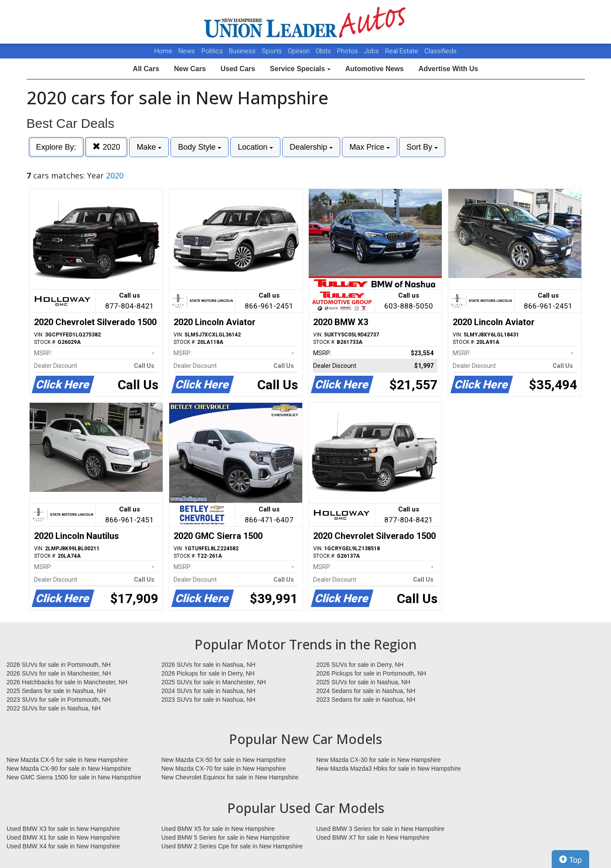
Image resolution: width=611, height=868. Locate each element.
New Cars (190, 69)
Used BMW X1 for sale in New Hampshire (63, 837)
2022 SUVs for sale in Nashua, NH (54, 708)
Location (255, 147)
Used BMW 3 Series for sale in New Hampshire (380, 829)
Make (149, 147)
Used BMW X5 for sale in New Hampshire (218, 829)
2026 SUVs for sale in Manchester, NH (59, 673)
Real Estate (403, 51)
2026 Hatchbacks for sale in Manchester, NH (67, 682)
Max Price (370, 147)
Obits (324, 51)
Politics (212, 51)
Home (163, 51)
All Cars (146, 69)
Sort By (422, 147)
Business (243, 51)
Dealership (311, 147)
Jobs (372, 51)
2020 (106, 147)
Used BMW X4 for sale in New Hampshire (63, 846)
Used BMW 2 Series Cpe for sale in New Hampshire (232, 846)
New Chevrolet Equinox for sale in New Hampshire (230, 777)
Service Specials (300, 69)
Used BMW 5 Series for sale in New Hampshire (225, 837)
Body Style (200, 147)
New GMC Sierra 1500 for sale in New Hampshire (74, 777)
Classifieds (440, 51)
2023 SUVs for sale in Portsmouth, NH (59, 700)
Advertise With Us (449, 69)
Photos (348, 51)
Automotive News (374, 69)
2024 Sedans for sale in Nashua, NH (366, 691)
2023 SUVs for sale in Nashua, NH (208, 700)
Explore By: (56, 147)
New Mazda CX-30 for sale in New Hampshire (379, 760)
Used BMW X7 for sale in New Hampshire (373, 837)
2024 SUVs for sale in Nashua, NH (208, 691)
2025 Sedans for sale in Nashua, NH (56, 691)
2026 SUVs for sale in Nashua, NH (208, 665)
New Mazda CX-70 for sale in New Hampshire (224, 769)
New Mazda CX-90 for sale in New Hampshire (69, 769)
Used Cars (238, 69)
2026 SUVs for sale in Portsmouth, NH (59, 665)
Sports (273, 51)
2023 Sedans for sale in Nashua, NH (366, 700)
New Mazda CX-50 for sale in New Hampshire (224, 760)
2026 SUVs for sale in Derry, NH (360, 665)
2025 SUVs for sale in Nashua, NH (363, 682)
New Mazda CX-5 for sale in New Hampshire (67, 760)
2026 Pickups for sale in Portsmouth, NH (371, 673)
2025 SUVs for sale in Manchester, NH (214, 682)
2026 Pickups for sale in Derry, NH (208, 673)
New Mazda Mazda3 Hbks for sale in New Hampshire (388, 769)
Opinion (300, 51)
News (187, 51)
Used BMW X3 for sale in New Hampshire (63, 829)
